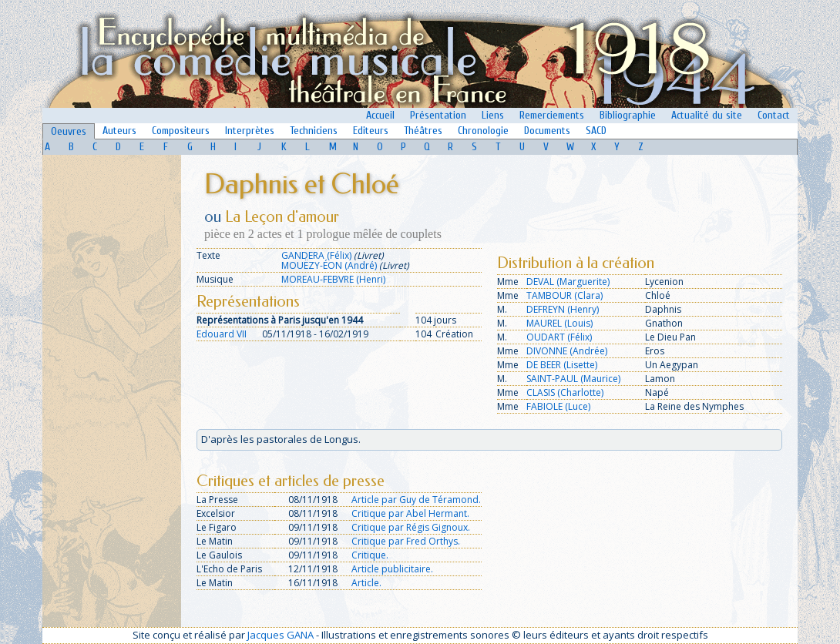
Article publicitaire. (392, 569)
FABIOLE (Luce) (558, 406)
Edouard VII (222, 334)
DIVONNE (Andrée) (567, 351)
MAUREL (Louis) (559, 323)
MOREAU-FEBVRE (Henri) (333, 279)
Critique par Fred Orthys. (406, 541)
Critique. (370, 555)
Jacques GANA (281, 635)
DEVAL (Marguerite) (568, 282)
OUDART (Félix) (559, 337)
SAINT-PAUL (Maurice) (573, 379)
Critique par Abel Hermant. (410, 513)
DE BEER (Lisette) (562, 365)
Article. (366, 583)
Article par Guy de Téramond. (416, 500)
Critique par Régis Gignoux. (411, 527)
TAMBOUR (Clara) (564, 295)
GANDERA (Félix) (316, 255)
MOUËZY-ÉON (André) (329, 265)
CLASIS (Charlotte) (565, 392)
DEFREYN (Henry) (563, 309)
